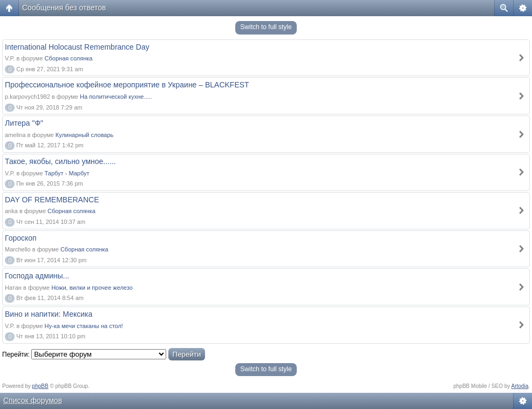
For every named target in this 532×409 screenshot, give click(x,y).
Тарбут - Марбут (67, 173)
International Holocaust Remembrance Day (77, 47)
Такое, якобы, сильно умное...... (60, 161)
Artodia (520, 386)
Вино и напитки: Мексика (49, 314)
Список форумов (33, 400)
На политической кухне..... (116, 97)
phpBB (40, 386)
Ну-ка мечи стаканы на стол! (84, 326)
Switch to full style (266, 27)
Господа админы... (37, 276)
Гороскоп (21, 238)
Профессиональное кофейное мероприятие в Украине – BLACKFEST (127, 85)
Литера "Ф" (24, 123)
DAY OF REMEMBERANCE (52, 200)
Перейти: (16, 355)
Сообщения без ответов (64, 8)
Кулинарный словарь (85, 135)
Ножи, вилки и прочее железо (92, 288)
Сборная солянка (69, 58)
